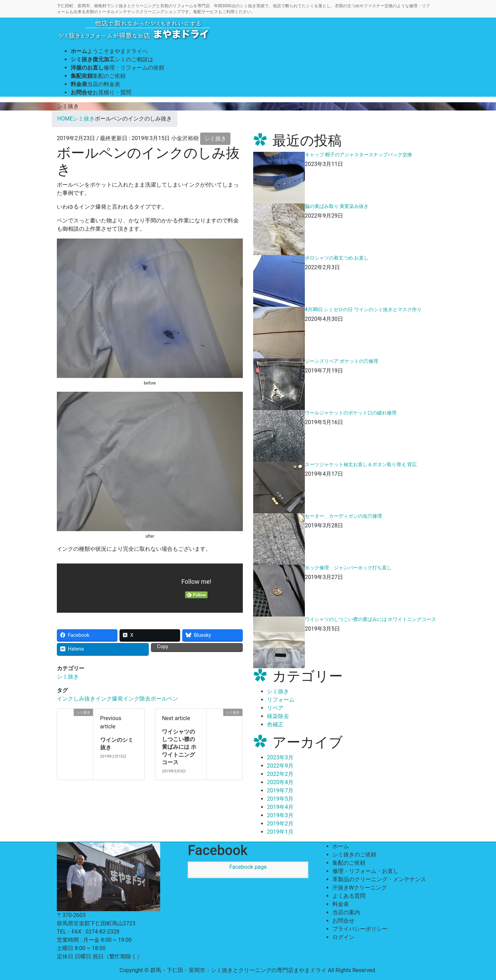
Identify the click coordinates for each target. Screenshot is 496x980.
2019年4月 (280, 807)
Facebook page (248, 867)
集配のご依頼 (349, 863)
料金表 (341, 904)
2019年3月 (280, 815)
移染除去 (278, 716)
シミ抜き (215, 139)
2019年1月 (280, 832)
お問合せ (343, 921)
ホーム (341, 846)
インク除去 (137, 699)
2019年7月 (280, 791)
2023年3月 (280, 757)
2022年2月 (280, 774)
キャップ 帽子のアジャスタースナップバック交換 (358, 155)
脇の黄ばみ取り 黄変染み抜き (337, 206)
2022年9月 (280, 766)
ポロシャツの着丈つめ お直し (337, 258)
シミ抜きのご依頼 (354, 855)
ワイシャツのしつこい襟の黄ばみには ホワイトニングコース (179, 747)
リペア (275, 708)
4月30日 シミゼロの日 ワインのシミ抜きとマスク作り (363, 309)
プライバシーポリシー (360, 929)
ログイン (343, 937)
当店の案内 (346, 912)
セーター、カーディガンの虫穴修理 (343, 516)
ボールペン (164, 699)
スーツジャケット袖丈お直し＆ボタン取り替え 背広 (361, 464)
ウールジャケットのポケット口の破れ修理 (351, 413)
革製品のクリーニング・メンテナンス (379, 879)
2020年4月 (280, 782)
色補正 (275, 724)
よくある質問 (349, 896)
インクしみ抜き (76, 699)
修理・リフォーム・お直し (365, 871)
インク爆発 (109, 699)
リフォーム (281, 700)
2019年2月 (280, 824)
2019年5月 (280, 799)
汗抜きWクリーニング (360, 888)
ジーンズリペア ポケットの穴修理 (342, 361)
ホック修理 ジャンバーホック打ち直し (348, 568)
